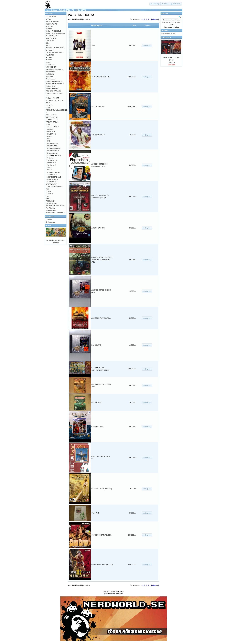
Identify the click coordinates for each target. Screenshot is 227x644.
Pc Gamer (50, 158)
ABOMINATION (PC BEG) (101, 77)
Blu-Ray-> (49, 26)
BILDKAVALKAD (51, 24)
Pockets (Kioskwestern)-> (55, 84)
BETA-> (48, 19)
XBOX (49, 191)
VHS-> (48, 198)
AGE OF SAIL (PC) (98, 228)
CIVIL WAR (95, 513)
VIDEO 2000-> (51, 211)
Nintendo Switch (52, 153)
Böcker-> (49, 29)
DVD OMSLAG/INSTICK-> (55, 48)
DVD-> (48, 45)
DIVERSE (50, 129)
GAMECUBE (51, 134)
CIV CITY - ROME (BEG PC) (102, 489)
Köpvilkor (49, 220)
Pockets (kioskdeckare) (54, 81)
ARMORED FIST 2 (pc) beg (101, 318)
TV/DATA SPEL (64, 10)
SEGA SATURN (52, 179)
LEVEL (49, 139)
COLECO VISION (53, 127)
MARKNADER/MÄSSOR (54, 69)
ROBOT (49, 170)
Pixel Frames (50, 79)
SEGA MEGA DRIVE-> (55, 177)
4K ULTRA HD (51, 17)
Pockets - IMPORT (52, 98)
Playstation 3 (51, 165)
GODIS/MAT (50, 57)
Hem (48, 10)
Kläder (48, 62)
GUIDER (50, 136)
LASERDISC (50, 65)
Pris (134, 25)
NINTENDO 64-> (52, 146)
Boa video (120, 591)
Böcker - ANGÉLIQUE (53, 31)
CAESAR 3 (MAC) (98, 427)
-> (52, 122)
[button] (155, 4)
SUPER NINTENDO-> (54, 187)
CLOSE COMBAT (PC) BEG (101, 535)
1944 (93, 45)
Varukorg (164, 30)
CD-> (47, 43)
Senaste (48, 225)
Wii (48, 189)
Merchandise (50, 72)
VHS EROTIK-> (51, 203)
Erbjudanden (166, 37)
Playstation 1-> (52, 160)
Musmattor (49, 77)
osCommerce (118, 594)
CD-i (48, 124)
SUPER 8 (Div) (51, 115)
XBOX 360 (50, 194)
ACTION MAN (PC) (98, 106)
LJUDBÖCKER (51, 67)
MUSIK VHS (50, 74)
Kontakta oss (50, 222)
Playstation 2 (51, 163)
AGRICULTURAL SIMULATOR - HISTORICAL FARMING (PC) (102, 260)
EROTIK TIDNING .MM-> (55, 53)
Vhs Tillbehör (50, 208)
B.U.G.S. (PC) (96, 345)
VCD (47, 196)
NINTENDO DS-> (53, 151)
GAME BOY (51, 131)
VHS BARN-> (50, 201)
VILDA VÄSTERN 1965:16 (56, 240)
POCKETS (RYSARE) (53, 91)
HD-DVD (49, 60)
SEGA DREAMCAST (54, 172)
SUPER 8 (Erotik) (52, 117)
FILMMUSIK (50, 55)
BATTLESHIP (96, 402)
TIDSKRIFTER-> (52, 120)
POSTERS (49, 105)
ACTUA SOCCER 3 (98, 135)
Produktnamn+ (97, 25)
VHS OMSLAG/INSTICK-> (55, 206)
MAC (48, 141)
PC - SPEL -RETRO (79, 10)
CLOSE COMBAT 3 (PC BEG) (102, 564)
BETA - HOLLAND (52, 21)
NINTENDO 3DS (52, 144)
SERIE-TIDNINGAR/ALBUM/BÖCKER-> (57, 110)
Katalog (54, 10)
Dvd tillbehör (50, 50)
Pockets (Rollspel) (52, 88)
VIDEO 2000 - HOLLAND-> (55, 213)
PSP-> (49, 167)
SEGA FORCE (52, 175)
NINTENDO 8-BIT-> (53, 148)
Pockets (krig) (50, 86)
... (150, 19)
